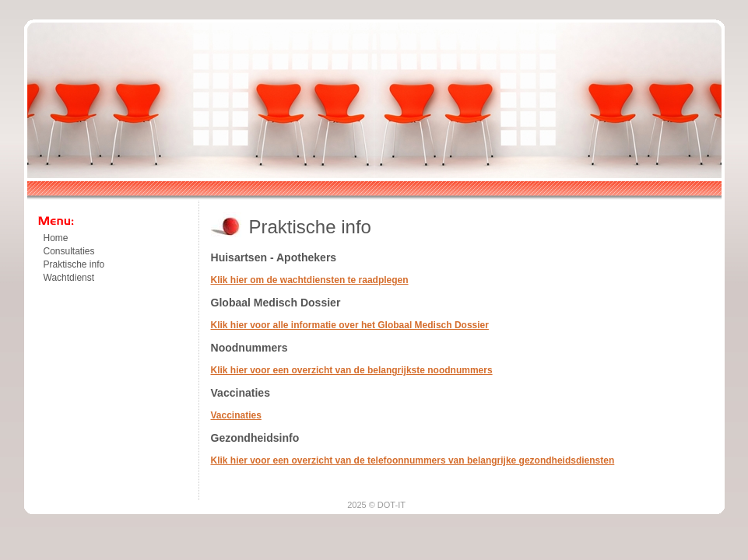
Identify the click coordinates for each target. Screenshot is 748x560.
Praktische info (74, 264)
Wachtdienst (69, 278)
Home (56, 238)
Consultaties (69, 251)
